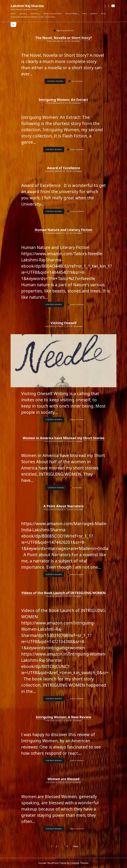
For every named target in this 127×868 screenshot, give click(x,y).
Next (75, 846)
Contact (94, 14)
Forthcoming (71, 14)
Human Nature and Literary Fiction (63, 230)
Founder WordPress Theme (52, 863)
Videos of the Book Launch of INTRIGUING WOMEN (63, 593)
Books (23, 14)
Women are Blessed (63, 779)
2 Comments (77, 488)
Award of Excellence (64, 168)
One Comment (77, 81)
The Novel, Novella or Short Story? (64, 38)
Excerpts (35, 14)
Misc (85, 14)
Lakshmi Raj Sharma (27, 6)
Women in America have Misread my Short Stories (63, 438)
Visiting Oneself (64, 323)
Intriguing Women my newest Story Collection (33, 17)
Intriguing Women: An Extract (63, 100)
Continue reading (56, 82)
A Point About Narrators (63, 506)
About (13, 14)
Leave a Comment (77, 149)
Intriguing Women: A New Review (64, 717)
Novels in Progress (53, 14)
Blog (103, 14)
